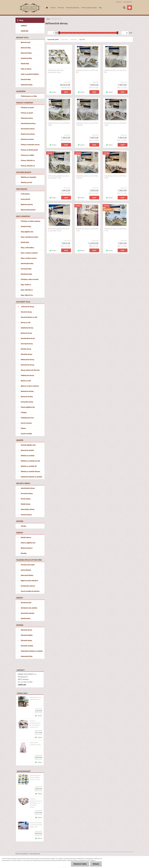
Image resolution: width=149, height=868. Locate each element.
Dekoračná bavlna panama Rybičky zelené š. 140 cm (35, 777)
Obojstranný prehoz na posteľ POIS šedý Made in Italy (36, 825)
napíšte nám (22, 685)
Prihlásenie (119, 2)
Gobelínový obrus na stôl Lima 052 (115, 71)
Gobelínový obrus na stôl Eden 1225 (87, 230)
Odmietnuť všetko (80, 864)
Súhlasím (96, 864)
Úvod (48, 19)
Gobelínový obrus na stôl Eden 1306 (115, 124)
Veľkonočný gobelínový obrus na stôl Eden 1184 (58, 177)
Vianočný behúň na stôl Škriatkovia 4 (36, 698)
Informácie (61, 8)
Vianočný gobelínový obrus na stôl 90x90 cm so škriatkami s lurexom (36, 803)
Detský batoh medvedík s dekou (35, 744)
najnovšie (82, 39)
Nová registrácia (128, 2)
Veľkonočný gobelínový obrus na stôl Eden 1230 (58, 230)
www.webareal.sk (35, 854)
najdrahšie (74, 39)
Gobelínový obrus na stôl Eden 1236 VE (87, 177)
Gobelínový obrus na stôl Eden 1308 (59, 124)
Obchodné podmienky (73, 8)
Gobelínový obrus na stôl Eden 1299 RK (87, 124)
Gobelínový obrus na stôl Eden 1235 (115, 177)
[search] (124, 8)
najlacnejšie (64, 39)
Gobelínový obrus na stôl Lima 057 (87, 71)
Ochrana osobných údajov (89, 8)
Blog (100, 8)
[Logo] (30, 8)
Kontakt (53, 8)
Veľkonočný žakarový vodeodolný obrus (55, 71)
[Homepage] (47, 8)
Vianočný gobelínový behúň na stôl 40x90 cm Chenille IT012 (35, 724)
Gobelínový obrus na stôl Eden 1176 (115, 230)
